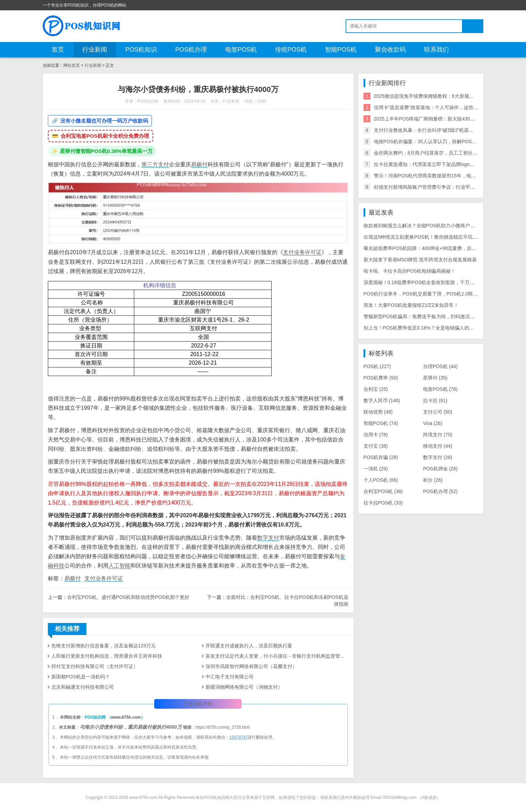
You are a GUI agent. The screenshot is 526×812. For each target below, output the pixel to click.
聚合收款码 (390, 50)
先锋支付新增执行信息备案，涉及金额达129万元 (103, 646)
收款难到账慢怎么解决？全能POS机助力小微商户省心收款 (427, 226)
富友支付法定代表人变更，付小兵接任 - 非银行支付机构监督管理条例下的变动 (277, 656)
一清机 (376, 469)
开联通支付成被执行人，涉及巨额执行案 (249, 646)
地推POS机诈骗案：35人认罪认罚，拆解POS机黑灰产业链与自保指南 (449, 142)
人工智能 (119, 566)
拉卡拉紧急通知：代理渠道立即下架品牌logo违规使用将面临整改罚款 (448, 164)
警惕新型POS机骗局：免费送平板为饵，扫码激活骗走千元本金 (431, 316)
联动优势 (378, 412)
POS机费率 (381, 378)
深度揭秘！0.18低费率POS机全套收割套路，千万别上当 (424, 282)
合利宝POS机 (383, 491)
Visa (433, 423)
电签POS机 (241, 50)
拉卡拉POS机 (383, 503)
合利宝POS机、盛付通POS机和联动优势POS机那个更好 (128, 597)
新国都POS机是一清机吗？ (81, 677)
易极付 (199, 164)
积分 (433, 480)
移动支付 (438, 446)
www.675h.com (126, 717)
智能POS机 (341, 50)
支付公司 (438, 412)
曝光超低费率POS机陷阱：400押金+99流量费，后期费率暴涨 (430, 248)
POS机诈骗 (381, 457)
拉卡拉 (435, 400)
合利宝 (376, 389)
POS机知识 (141, 50)
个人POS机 (381, 480)
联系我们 (436, 50)
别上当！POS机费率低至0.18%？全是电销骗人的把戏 (421, 328)
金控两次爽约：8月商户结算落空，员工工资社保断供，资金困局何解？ (450, 153)
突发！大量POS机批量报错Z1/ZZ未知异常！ (411, 305)
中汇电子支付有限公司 (230, 677)
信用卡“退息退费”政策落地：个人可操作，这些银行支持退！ (438, 107)
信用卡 (376, 435)
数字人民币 (382, 400)
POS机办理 (191, 50)
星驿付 (435, 378)
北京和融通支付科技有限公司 (83, 687)
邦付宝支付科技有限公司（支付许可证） (95, 666)
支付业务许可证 (302, 252)
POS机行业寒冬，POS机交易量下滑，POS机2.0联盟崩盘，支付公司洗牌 (442, 294)
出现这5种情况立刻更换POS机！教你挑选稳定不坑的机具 (425, 237)
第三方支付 (155, 164)
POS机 (377, 366)
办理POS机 (440, 366)
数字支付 (268, 538)
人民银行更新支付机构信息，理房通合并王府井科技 (107, 656)
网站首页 (72, 65)
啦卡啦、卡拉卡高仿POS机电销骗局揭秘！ (410, 271)
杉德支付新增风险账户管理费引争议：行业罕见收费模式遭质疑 (441, 187)
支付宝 (376, 446)
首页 (58, 50)
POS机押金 (440, 469)
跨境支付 (438, 435)
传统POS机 (291, 50)
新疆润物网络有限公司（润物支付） (244, 687)
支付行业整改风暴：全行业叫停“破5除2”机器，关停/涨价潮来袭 (441, 130)
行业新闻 (95, 50)
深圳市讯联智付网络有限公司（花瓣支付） (251, 666)
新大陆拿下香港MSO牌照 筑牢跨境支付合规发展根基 (420, 260)
